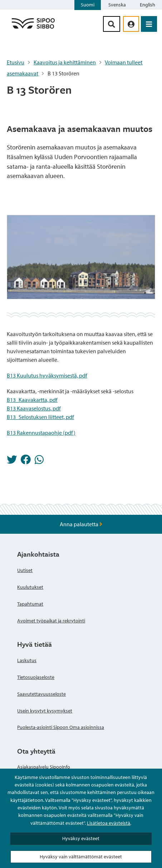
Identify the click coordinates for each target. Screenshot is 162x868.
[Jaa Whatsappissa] (39, 462)
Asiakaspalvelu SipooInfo (44, 767)
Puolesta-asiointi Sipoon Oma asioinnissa (61, 727)
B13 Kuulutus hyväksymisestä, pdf (47, 375)
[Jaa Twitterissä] (12, 462)
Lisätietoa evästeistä (109, 823)
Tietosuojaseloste (36, 677)
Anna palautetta (81, 524)
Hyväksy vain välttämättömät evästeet (81, 857)
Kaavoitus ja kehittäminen (65, 62)
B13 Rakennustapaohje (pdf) (41, 433)
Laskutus (27, 660)
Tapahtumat (30, 604)
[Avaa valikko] (149, 24)
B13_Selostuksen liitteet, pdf (40, 417)
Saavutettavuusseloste (41, 694)
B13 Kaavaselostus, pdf (34, 408)
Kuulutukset (30, 587)
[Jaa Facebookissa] (26, 462)
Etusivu (16, 62)
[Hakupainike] (112, 24)
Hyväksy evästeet (81, 838)
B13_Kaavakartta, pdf (32, 400)
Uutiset (25, 570)
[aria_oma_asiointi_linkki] (131, 24)
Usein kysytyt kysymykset (45, 711)
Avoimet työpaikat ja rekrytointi (51, 621)
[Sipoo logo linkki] (33, 28)
